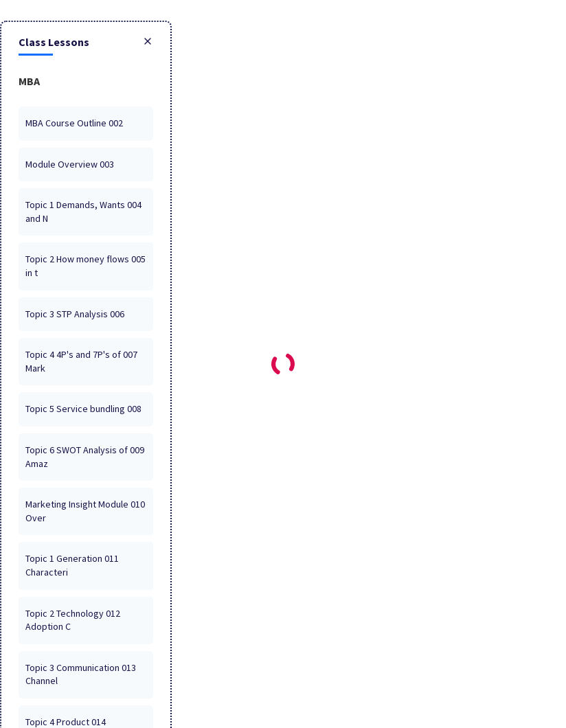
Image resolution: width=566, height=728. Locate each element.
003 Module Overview (70, 164)
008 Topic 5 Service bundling (83, 409)
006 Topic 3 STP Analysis (75, 314)
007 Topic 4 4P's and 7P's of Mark (81, 361)
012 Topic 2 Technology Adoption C (73, 620)
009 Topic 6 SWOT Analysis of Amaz (85, 457)
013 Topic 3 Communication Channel (81, 674)
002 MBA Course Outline (74, 123)
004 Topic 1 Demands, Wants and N (83, 212)
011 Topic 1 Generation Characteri (72, 565)
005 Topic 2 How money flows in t (86, 266)
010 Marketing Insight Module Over (85, 511)
